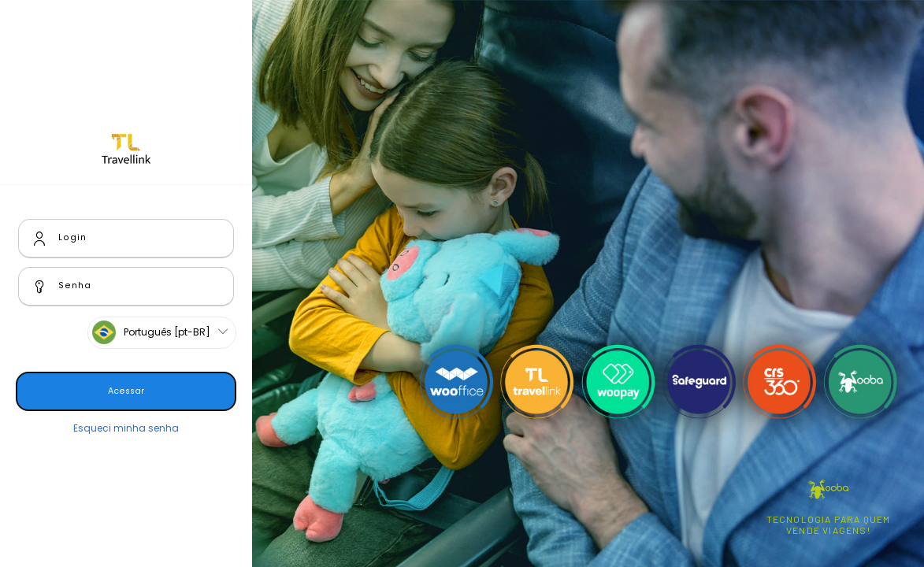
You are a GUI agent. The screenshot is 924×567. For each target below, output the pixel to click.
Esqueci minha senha (126, 428)
